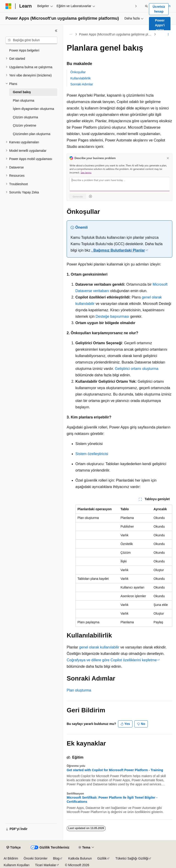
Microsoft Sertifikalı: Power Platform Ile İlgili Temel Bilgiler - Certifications (112, 800)
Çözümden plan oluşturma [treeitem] (32, 134)
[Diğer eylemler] (168, 34)
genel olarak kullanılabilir (99, 647)
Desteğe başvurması (112, 316)
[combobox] (31, 40)
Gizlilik (102, 858)
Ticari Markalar (46, 865)
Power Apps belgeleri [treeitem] (24, 50)
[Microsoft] (8, 6)
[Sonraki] (136, 6)
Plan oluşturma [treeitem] (23, 100)
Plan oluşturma (79, 690)
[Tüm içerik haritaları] (71, 34)
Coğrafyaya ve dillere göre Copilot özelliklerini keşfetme (112, 660)
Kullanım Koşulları (17, 865)
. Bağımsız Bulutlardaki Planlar (118, 250)
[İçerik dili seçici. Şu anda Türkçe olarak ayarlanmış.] (14, 848)
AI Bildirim (11, 858)
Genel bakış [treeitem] (22, 92)
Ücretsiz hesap (159, 9)
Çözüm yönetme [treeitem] (25, 125)
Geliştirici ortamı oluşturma (137, 369)
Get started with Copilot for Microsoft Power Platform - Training (115, 770)
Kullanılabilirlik (81, 78)
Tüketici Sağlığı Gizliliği (132, 858)
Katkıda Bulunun (80, 858)
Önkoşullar (78, 72)
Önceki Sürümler (36, 858)
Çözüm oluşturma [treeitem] (25, 117)
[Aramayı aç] (146, 6)
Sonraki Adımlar (82, 84)
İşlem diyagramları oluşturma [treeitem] (33, 109)
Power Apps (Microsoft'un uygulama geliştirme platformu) (116, 34)
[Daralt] (56, 31)
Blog (56, 858)
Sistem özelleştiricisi (92, 454)
